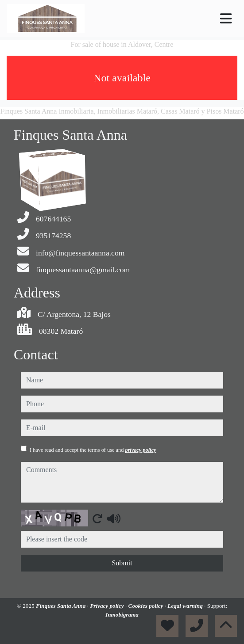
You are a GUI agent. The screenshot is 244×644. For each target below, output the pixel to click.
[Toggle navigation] (226, 19)
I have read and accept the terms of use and (93, 450)
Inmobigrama (122, 615)
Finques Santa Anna (62, 606)
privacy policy (140, 450)
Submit (122, 563)
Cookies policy (147, 606)
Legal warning (186, 606)
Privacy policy (108, 606)
